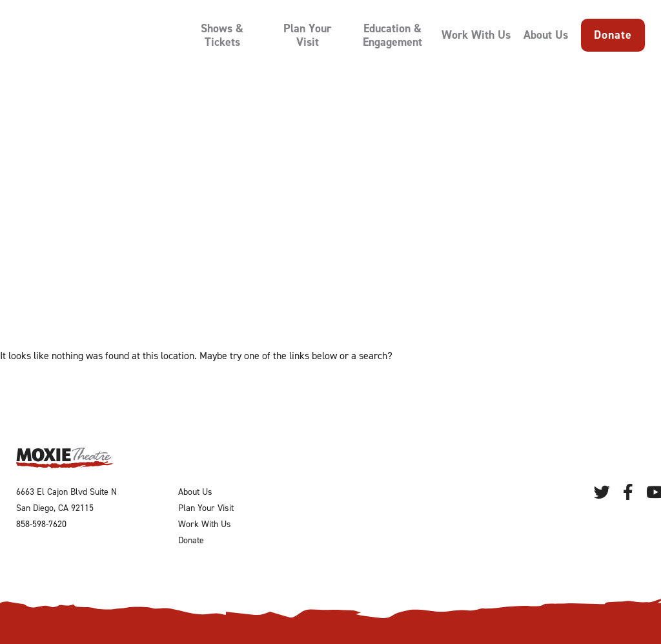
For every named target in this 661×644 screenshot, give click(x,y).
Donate (613, 35)
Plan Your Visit (307, 36)
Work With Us (476, 35)
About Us (546, 35)
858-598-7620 (41, 524)
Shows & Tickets (222, 36)
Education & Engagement (392, 36)
